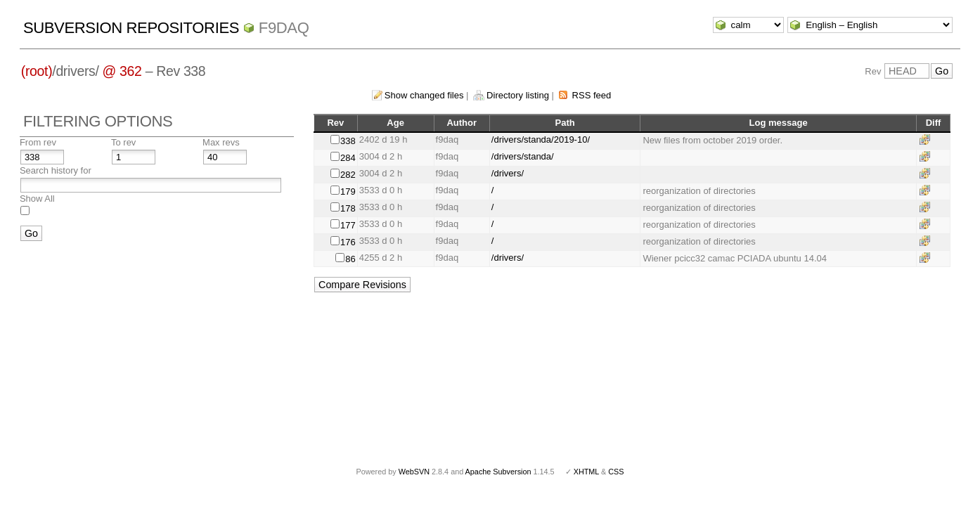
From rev (38, 142)
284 (348, 158)
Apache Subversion (498, 472)
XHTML (586, 472)
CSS (616, 472)
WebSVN (414, 472)
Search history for (56, 170)
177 (348, 225)
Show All (37, 199)
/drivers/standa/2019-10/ (541, 140)
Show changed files (424, 95)
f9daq (284, 28)
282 (348, 175)
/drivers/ (508, 173)
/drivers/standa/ (523, 156)
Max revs (221, 142)
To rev (123, 142)
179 (348, 192)
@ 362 (122, 71)
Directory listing (518, 95)
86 (350, 259)
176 (348, 242)
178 (348, 208)
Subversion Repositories (131, 28)
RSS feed (592, 95)
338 (348, 141)
